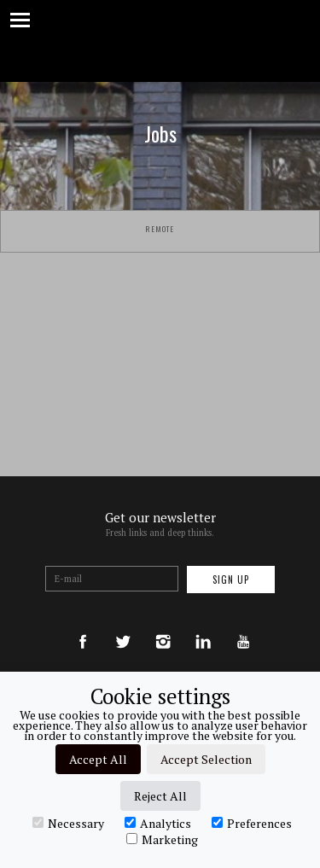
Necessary (68, 823)
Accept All (98, 759)
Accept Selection (206, 759)
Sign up (231, 580)
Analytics (158, 823)
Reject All (160, 796)
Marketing (162, 839)
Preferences (252, 823)
